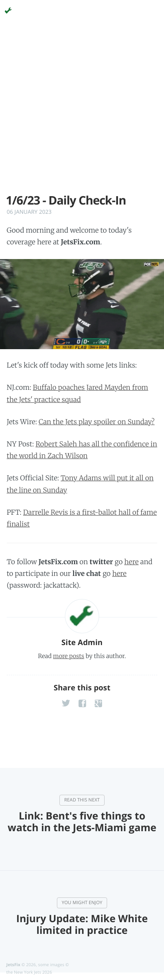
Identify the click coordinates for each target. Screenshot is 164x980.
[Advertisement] (82, 111)
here (131, 562)
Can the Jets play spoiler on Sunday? (96, 422)
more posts (69, 656)
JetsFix (13, 964)
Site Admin (82, 643)
